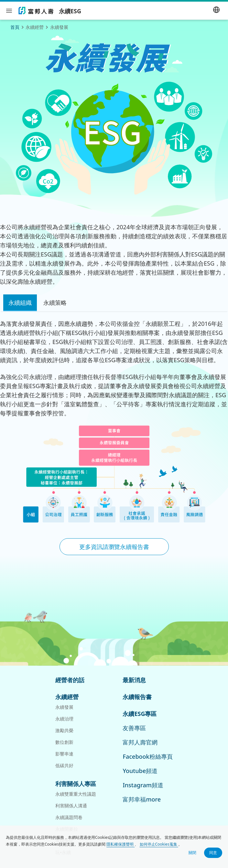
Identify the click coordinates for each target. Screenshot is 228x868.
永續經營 (67, 697)
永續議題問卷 (69, 817)
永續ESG (70, 12)
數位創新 (64, 742)
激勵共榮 (64, 730)
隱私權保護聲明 (120, 844)
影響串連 (64, 754)
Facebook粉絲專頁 (147, 756)
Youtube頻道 (140, 771)
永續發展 (64, 707)
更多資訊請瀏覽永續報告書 (114, 547)
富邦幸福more (142, 799)
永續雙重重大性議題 (76, 794)
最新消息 (134, 680)
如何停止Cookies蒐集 (159, 844)
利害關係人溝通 (71, 806)
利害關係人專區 (76, 784)
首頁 (15, 27)
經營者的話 (70, 680)
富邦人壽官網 (140, 742)
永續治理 (64, 719)
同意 (213, 853)
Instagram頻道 (143, 785)
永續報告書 (137, 697)
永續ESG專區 (140, 714)
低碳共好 (64, 765)
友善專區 (134, 728)
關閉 (192, 853)
